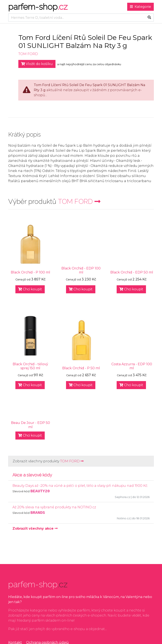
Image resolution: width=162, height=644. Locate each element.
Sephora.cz (123, 497)
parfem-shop (38, 7)
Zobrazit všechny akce (35, 528)
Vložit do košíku (37, 64)
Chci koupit (30, 289)
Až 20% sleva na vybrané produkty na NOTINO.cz (54, 507)
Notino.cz (123, 518)
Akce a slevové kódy (32, 475)
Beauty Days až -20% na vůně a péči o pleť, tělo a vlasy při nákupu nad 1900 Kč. (80, 486)
